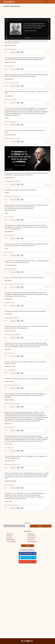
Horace (6, 213)
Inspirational (7, 196)
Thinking (13, 303)
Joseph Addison (8, 299)
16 (7, 321)
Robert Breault (8, 314)
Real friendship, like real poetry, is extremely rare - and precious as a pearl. (27, 92)
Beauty (6, 427)
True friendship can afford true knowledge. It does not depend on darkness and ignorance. (26, 457)
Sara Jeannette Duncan (10, 331)
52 (7, 373)
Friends (6, 217)
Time (12, 448)
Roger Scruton (8, 424)
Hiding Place (15, 318)
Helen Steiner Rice (9, 79)
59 (7, 238)
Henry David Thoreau (10, 366)
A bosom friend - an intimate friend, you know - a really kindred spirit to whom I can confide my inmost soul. (27, 262)
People (12, 427)
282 (8, 86)
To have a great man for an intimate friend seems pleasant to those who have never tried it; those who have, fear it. (26, 245)
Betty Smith (8, 349)
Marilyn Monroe (31, 540)
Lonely (6, 353)
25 (7, 220)
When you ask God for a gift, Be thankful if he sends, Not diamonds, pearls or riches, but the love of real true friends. (26, 75)
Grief (16, 505)
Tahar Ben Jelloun (9, 96)
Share (13, 235)
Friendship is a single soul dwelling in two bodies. (20, 190)
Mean (10, 485)
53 (7, 468)
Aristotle (7, 193)
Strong (11, 335)
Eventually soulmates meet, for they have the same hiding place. (25, 311)
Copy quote (13, 52)
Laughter (7, 284)
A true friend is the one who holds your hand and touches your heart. (25, 131)
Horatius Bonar (8, 444)
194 (8, 125)
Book (9, 353)
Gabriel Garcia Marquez (10, 135)
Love (6, 122)
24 (7, 255)
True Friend (17, 139)
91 (7, 52)
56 (7, 272)
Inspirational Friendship (14, 284)
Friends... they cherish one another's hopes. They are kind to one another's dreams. (25, 363)
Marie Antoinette (9, 232)
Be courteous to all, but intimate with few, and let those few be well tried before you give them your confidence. (26, 174)
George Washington (9, 178)
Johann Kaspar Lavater (10, 62)
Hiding (11, 318)
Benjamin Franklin (9, 381)
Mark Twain (9, 536)
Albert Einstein (10, 534)
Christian (9, 448)
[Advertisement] (27, 12)
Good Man (9, 66)
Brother (18, 385)
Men (6, 66)
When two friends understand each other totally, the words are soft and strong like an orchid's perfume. (26, 327)
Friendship (7, 49)
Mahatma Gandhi (31, 538)
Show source (48, 52)
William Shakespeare (32, 541)
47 (7, 430)
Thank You (12, 83)
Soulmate (7, 318)
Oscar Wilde (9, 538)
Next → (41, 526)
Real (16, 100)
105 (8, 200)
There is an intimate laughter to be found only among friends (24, 278)
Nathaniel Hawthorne (10, 45)
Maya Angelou (8, 280)
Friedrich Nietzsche (11, 540)
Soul (16, 269)
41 (7, 407)
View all (27, 546)
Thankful (17, 83)
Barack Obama (31, 534)
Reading (13, 353)
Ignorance (17, 465)
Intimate (15, 49)
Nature (11, 49)
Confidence (17, 181)
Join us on (27, 553)
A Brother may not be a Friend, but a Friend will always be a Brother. (27, 379)
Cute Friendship (17, 335)
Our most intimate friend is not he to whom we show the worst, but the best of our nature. (26, 42)
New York (7, 485)
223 (8, 184)
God (5, 448)
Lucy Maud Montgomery (11, 265)
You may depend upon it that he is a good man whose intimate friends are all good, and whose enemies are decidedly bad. (25, 59)
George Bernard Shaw (11, 541)
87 (7, 451)
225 (8, 142)
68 (7, 69)
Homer (6, 248)
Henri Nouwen (8, 501)
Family (6, 235)
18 (7, 306)
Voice (9, 427)
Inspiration (17, 404)
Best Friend (12, 100)
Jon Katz (7, 118)
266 (8, 338)
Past (13, 485)
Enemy (14, 66)
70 (7, 103)
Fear (6, 252)
